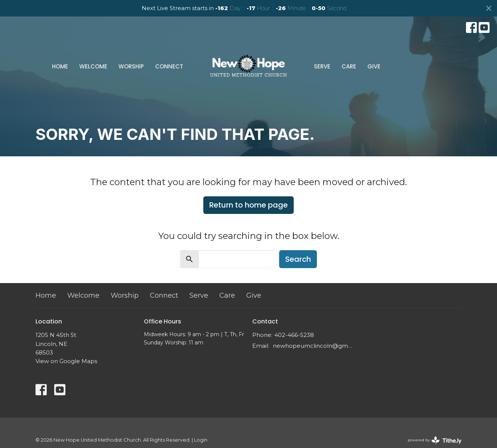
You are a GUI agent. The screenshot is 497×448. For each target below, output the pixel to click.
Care (349, 66)
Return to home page (248, 205)
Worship (131, 66)
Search (298, 259)
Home (60, 66)
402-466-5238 (294, 335)
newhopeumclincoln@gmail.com (313, 346)
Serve (322, 66)
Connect (169, 66)
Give (374, 66)
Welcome (93, 66)
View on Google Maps (66, 361)
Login (201, 440)
